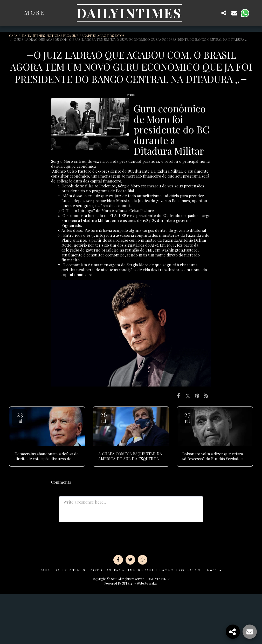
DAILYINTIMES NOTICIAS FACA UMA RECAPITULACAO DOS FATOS (74, 36)
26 (104, 417)
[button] (213, 13)
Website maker (147, 583)
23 (20, 417)
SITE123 (128, 583)
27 (188, 417)
